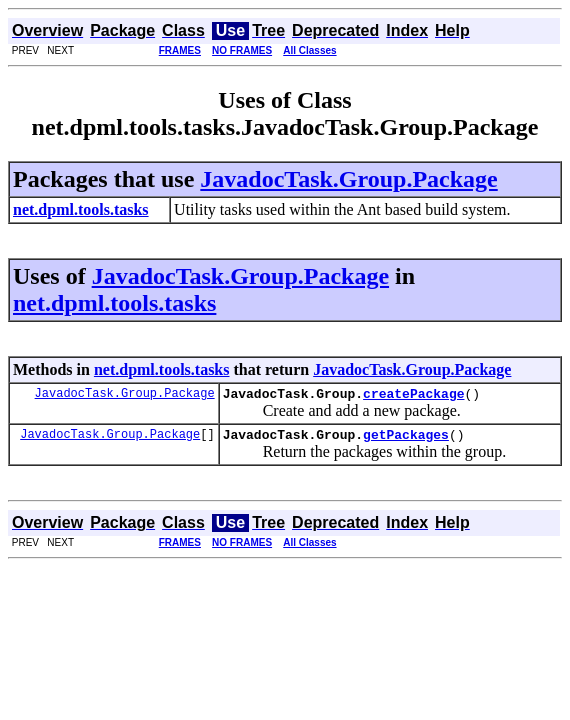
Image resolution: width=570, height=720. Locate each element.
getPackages (406, 440)
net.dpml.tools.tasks (114, 303)
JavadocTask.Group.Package (348, 179)
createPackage (413, 396)
